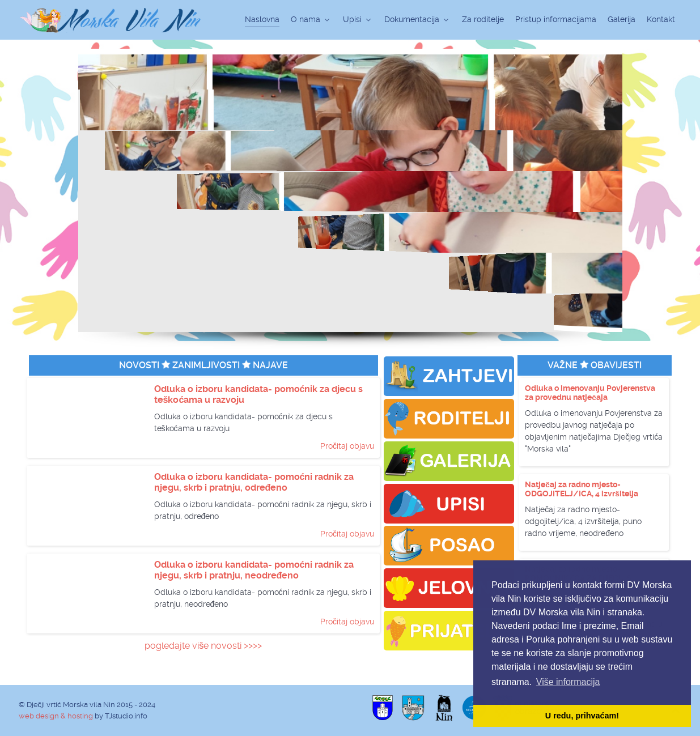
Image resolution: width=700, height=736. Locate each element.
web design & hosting (56, 716)
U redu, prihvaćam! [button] (582, 716)
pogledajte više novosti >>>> (203, 646)
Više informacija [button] (568, 682)
